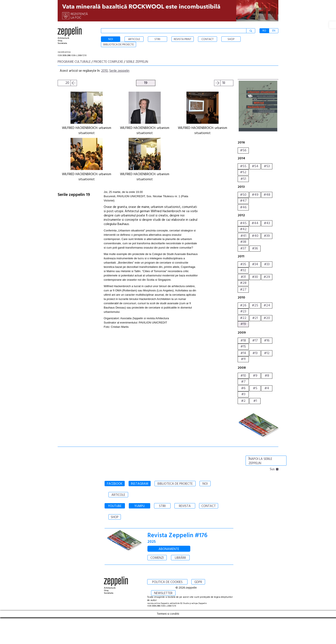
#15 (243, 347)
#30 (255, 277)
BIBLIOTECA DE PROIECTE (175, 484)
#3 (243, 394)
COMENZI (157, 558)
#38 (243, 242)
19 (146, 83)
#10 (243, 376)
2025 (152, 542)
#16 (267, 341)
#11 (243, 359)
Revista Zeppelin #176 (177, 536)
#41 (243, 236)
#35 (243, 264)
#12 (267, 353)
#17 (255, 341)
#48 (267, 195)
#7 (243, 382)
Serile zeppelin (137, 62)
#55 (243, 166)
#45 (243, 223)
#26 (243, 306)
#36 (255, 249)
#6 (243, 388)
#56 (243, 151)
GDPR (198, 582)
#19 (243, 324)
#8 (267, 376)
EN (274, 31)
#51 (243, 179)
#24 (267, 306)
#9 (255, 376)
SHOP (115, 517)
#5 (255, 388)
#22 (243, 318)
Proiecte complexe (108, 62)
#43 (267, 223)
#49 (255, 195)
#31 (243, 277)
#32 (243, 270)
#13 (255, 353)
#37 (243, 249)
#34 (255, 264)
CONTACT (209, 506)
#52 (243, 172)
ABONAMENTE (169, 549)
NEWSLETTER (163, 593)
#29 (267, 277)
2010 (104, 71)
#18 (243, 341)
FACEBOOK (115, 484)
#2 (243, 401)
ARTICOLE (118, 495)
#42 (243, 229)
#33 (267, 264)
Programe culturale (74, 62)
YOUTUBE (115, 506)
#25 (255, 306)
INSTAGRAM (140, 484)
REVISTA (185, 506)
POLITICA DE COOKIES (167, 582)
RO (264, 31)
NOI (205, 484)
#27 (243, 290)
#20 (267, 318)
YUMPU (139, 506)
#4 (267, 388)
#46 (243, 207)
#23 (243, 312)
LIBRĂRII (180, 558)
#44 (255, 223)
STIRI (162, 506)
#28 (243, 283)
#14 (243, 353)
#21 (255, 318)
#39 (267, 236)
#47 (243, 201)
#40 (255, 236)
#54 (255, 166)
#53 (267, 166)
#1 (255, 401)
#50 (243, 195)
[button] (333, 25)
